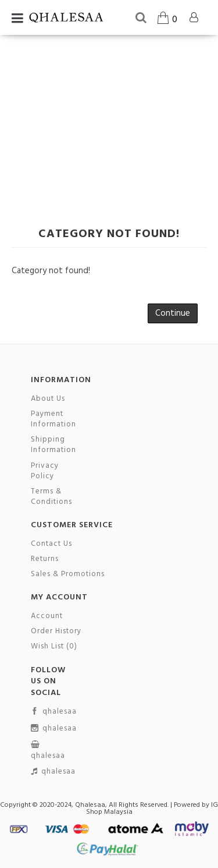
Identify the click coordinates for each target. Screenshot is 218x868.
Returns (45, 559)
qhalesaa (54, 712)
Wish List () (54, 647)
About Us (48, 399)
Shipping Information (53, 445)
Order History (56, 631)
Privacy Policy (45, 471)
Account (47, 616)
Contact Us (51, 544)
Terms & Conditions (51, 497)
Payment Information (53, 419)
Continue (173, 313)
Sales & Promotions (68, 574)
